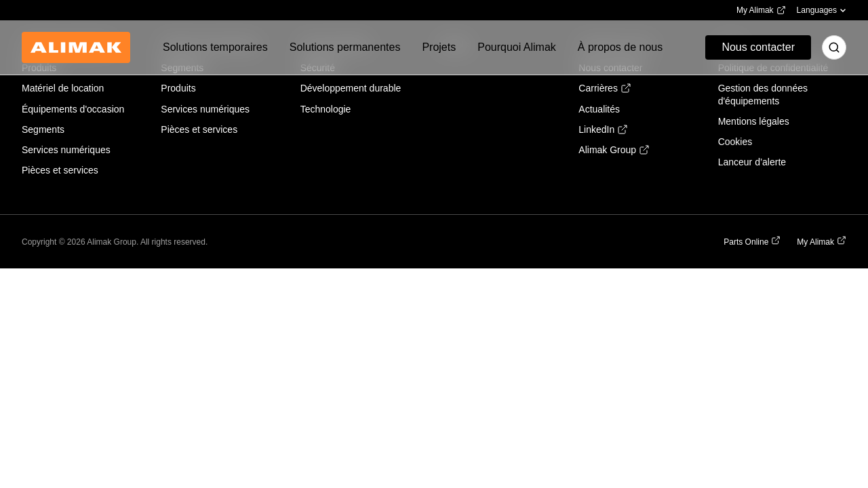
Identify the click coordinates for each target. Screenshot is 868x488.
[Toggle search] (834, 47)
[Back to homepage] (76, 47)
